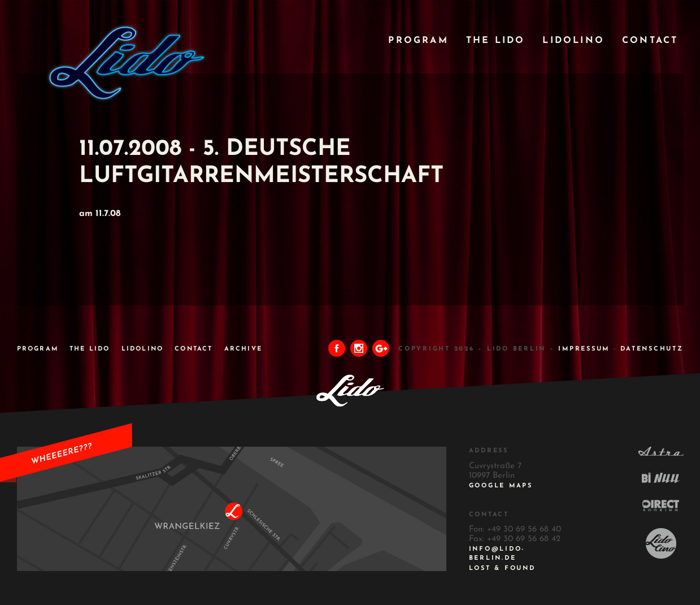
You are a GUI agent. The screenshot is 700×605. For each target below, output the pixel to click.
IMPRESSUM (584, 349)
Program (418, 41)
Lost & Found (502, 569)
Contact (650, 41)
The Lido (496, 41)
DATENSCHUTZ (652, 349)
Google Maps (501, 486)
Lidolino (573, 41)
